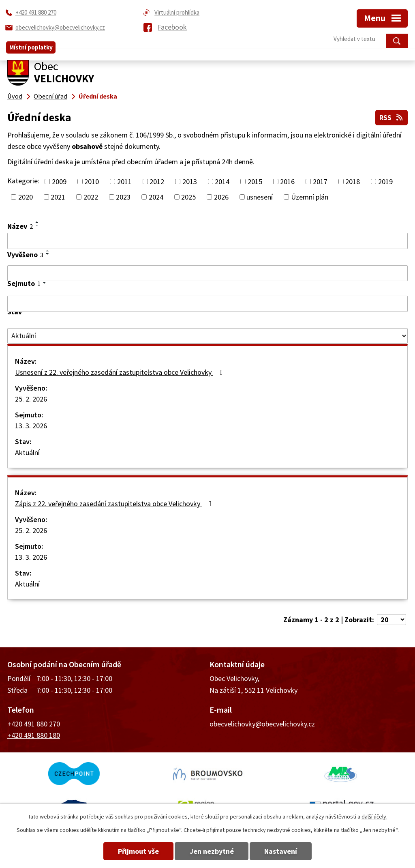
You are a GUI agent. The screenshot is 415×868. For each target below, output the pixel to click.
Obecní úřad (50, 96)
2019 (385, 181)
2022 (91, 196)
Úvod (15, 96)
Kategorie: (23, 180)
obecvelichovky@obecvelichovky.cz (262, 723)
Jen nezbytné (212, 851)
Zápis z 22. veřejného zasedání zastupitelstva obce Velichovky (115, 503)
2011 (124, 181)
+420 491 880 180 (34, 735)
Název (20, 225)
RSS (391, 117)
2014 (222, 181)
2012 (157, 181)
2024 (156, 196)
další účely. (374, 816)
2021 (58, 196)
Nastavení (288, 851)
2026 (221, 196)
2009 (59, 181)
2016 (287, 181)
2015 (255, 181)
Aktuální (27, 452)
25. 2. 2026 (31, 399)
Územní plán (310, 196)
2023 (123, 196)
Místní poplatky (31, 41)
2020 (26, 196)
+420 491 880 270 (34, 723)
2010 (92, 181)
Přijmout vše (132, 851)
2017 (320, 181)
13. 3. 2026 (31, 425)
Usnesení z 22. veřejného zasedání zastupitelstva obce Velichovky (121, 372)
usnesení (260, 196)
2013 (190, 181)
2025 (188, 196)
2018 (353, 181)
